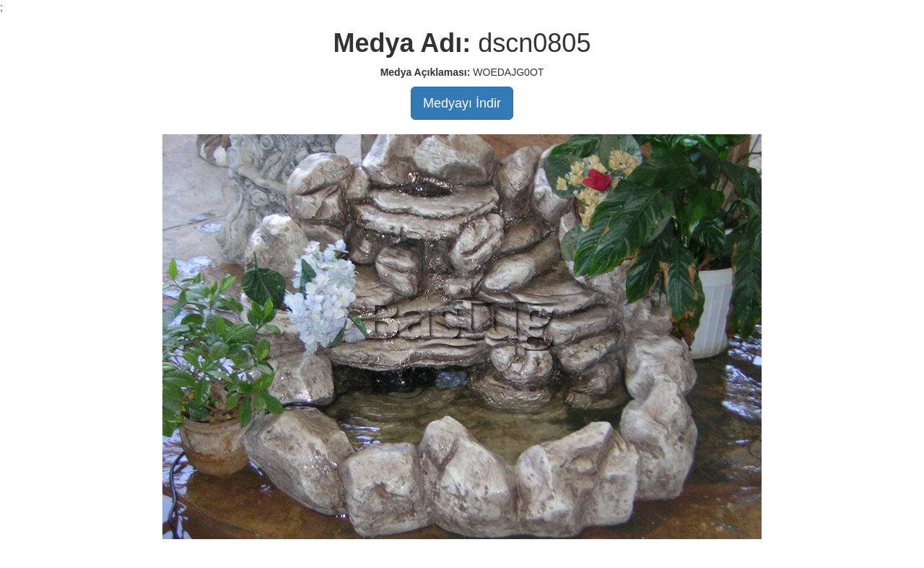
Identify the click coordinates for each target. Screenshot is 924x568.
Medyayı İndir (462, 103)
